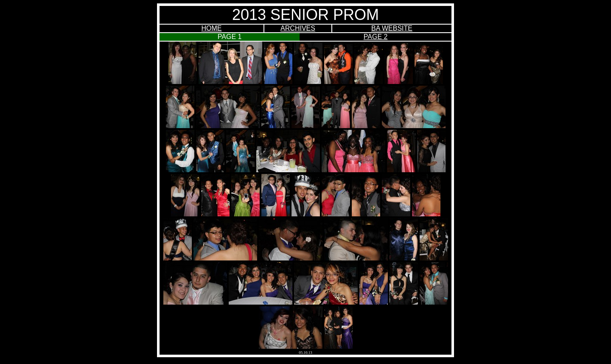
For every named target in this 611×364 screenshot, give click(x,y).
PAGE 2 (376, 37)
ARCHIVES (298, 28)
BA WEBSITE (392, 28)
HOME (212, 28)
